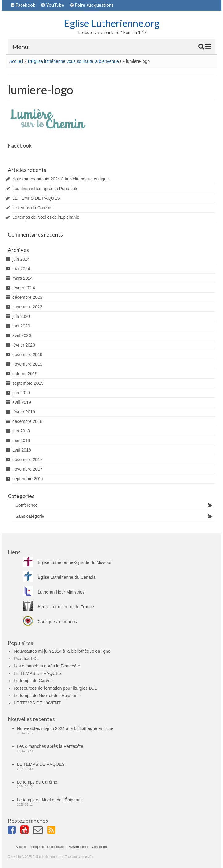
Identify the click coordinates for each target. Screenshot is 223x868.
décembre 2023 (27, 297)
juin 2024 (21, 259)
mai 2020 (21, 326)
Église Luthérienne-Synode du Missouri (68, 562)
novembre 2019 (27, 364)
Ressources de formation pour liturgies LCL (55, 688)
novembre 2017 (27, 469)
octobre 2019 (25, 374)
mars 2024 (22, 278)
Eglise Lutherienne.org (112, 23)
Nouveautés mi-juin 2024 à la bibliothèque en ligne (61, 179)
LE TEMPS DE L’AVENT (37, 703)
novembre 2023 (27, 307)
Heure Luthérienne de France (58, 607)
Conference (26, 505)
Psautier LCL (26, 659)
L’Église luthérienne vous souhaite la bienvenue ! (75, 61)
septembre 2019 (28, 383)
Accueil (16, 61)
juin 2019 (21, 393)
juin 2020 (21, 316)
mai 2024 (21, 269)
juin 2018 (21, 431)
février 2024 (24, 288)
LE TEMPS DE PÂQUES (36, 198)
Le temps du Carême (32, 208)
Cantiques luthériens (50, 622)
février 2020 (24, 345)
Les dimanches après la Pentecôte (45, 189)
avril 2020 (22, 335)
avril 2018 (22, 450)
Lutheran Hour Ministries (54, 592)
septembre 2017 (28, 479)
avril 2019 (22, 402)
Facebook (20, 145)
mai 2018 (21, 440)
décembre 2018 (27, 421)
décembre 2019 (27, 355)
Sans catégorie (30, 516)
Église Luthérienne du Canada (59, 577)
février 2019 (24, 412)
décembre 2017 (27, 460)
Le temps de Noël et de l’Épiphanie (46, 217)
